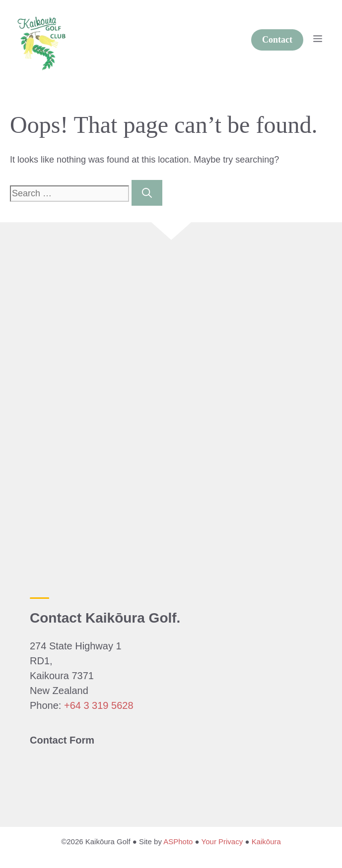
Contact (277, 40)
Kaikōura (266, 841)
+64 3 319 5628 (99, 705)
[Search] (147, 193)
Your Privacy (222, 841)
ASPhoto (178, 841)
